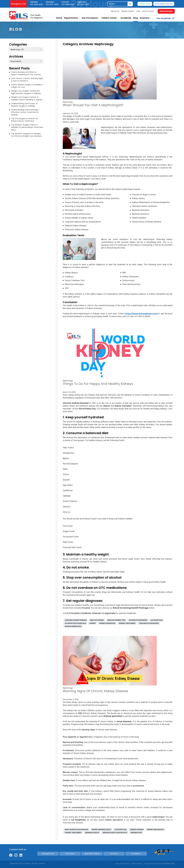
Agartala (110, 613)
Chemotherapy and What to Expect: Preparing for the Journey (26, 73)
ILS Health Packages (138, 620)
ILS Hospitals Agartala (75, 623)
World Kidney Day (73, 626)
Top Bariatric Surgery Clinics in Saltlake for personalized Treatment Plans (27, 127)
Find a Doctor (70, 854)
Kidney (93, 623)
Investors (145, 18)
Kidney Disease (137, 830)
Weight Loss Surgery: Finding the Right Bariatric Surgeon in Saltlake (26, 92)
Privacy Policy (137, 864)
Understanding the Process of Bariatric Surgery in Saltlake (24, 105)
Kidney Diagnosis (107, 623)
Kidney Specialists (156, 830)
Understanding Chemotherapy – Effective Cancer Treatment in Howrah (26, 112)
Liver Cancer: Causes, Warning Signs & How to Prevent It (27, 80)
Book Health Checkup (92, 854)
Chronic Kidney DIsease (76, 620)
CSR (138, 11)
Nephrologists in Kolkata (115, 833)
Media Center (128, 11)
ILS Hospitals (157, 620)
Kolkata (87, 613)
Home (59, 18)
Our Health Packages (149, 623)
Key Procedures (91, 18)
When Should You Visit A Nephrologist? (93, 105)
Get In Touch (148, 11)
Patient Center (110, 18)
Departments (72, 18)
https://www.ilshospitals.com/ (141, 314)
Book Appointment (48, 854)
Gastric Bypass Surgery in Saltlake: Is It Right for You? (27, 86)
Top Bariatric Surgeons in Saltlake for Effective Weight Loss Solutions (27, 135)
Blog (136, 18)
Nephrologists (92, 833)
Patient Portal (145, 4)
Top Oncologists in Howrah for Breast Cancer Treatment (25, 120)
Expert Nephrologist (101, 830)
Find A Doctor (166, 11)
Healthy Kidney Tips (116, 620)
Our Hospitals (164, 18)
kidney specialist (113, 716)
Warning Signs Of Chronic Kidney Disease (95, 691)
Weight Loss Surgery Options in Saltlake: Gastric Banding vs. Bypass (27, 98)
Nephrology (68, 102)
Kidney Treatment (127, 623)
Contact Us (114, 854)
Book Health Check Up (164, 4)
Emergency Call (18, 4)
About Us (115, 11)
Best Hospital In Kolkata (77, 830)
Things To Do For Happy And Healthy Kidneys (98, 384)
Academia (126, 18)
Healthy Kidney (97, 620)
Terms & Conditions (122, 864)
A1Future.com (169, 863)
